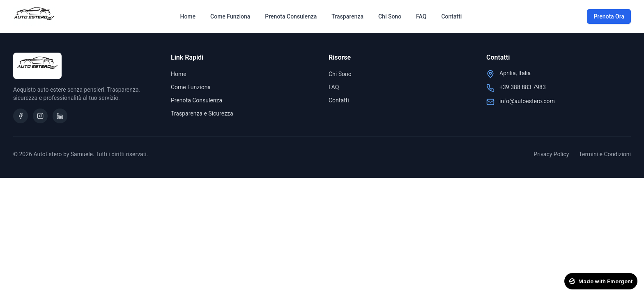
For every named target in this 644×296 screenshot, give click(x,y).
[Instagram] (40, 116)
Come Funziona (230, 16)
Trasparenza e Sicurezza (202, 113)
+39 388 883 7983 (523, 87)
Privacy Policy (551, 154)
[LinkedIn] (60, 116)
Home (188, 16)
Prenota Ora (609, 16)
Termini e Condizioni (605, 154)
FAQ (421, 16)
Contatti (451, 16)
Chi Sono (390, 16)
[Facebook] (21, 116)
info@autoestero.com (527, 101)
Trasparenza (347, 16)
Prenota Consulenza (291, 16)
